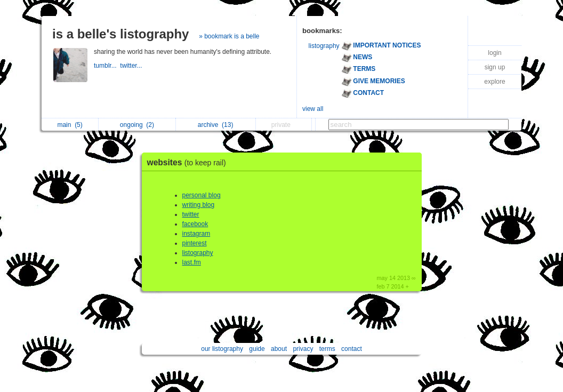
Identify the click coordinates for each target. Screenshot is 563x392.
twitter (191, 214)
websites (189, 162)
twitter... (132, 66)
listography (324, 46)
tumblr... (107, 66)
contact (352, 349)
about (279, 349)
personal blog (202, 195)
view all (313, 109)
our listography (222, 349)
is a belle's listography (120, 34)
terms (327, 349)
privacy (303, 349)
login (494, 53)
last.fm (192, 262)
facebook (195, 224)
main (70, 125)
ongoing (137, 125)
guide (257, 349)
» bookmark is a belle (229, 36)
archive (216, 125)
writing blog (199, 205)
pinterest (195, 243)
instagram (196, 234)
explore (494, 82)
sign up (495, 67)
